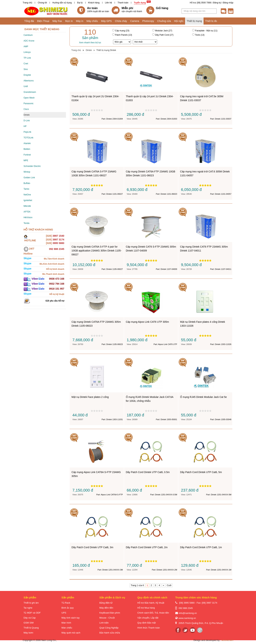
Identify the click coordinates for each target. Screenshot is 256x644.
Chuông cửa (164, 21)
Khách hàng (94, 3)
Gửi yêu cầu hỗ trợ (55, 301)
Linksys (27, 52)
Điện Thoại (43, 21)
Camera (135, 21)
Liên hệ (109, 3)
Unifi (26, 86)
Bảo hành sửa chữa (110, 633)
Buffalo (27, 183)
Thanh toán (123, 3)
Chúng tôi (42, 3)
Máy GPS (106, 21)
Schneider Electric (32, 166)
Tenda (27, 223)
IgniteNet (28, 200)
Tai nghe (28, 608)
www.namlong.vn (187, 618)
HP (25, 126)
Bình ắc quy (68, 608)
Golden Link (29, 178)
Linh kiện (104, 623)
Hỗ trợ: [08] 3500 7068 (200, 3)
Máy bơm (28, 633)
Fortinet (27, 155)
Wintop (27, 172)
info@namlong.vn (188, 613)
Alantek (27, 143)
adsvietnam (227, 640)
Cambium (28, 35)
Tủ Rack (66, 603)
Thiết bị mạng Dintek (106, 50)
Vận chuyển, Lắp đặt (148, 618)
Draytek (27, 75)
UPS (64, 613)
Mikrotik (27, 206)
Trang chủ (28, 3)
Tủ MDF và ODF (32, 613)
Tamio (26, 189)
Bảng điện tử (106, 603)
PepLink (27, 132)
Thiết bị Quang (31, 628)
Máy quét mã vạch (71, 633)
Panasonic (29, 103)
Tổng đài (29, 21)
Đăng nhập (228, 3)
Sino (26, 69)
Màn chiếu (67, 628)
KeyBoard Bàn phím (110, 613)
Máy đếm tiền (106, 608)
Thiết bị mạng (194, 21)
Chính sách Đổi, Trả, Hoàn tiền (153, 613)
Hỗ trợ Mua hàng (146, 608)
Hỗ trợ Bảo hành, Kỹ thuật (151, 603)
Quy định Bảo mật (146, 623)
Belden (27, 149)
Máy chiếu (92, 21)
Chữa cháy (121, 21)
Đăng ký (217, 3)
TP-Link (27, 58)
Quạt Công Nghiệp (109, 628)
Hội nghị (179, 21)
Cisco (26, 109)
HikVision (28, 217)
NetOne (27, 195)
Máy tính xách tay (71, 618)
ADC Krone (29, 41)
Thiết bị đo (211, 21)
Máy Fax (57, 21)
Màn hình (66, 623)
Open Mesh (29, 98)
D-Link (27, 121)
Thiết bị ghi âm (31, 603)
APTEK (27, 212)
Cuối (169, 585)
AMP (26, 46)
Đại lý (80, 3)
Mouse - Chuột (107, 618)
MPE (26, 160)
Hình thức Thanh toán (149, 628)
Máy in (80, 21)
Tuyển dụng (140, 3)
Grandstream (30, 92)
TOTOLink (29, 138)
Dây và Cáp (30, 618)
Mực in (69, 21)
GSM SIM (29, 623)
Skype (28, 258)
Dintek (27, 115)
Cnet (26, 64)
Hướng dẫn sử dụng (62, 3)
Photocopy (148, 21)
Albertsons (29, 81)
